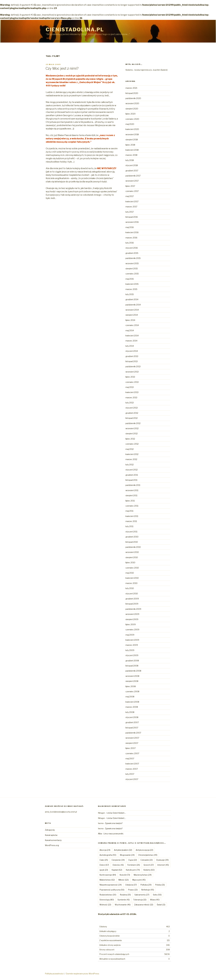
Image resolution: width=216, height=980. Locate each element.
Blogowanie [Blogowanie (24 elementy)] (127, 855)
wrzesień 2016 (132, 222)
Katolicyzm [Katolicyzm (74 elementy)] (133, 870)
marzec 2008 (132, 707)
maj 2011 (129, 511)
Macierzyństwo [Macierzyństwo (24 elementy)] (143, 875)
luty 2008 (130, 712)
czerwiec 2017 (132, 191)
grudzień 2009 (132, 599)
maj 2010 (130, 573)
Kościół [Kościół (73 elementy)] (125, 875)
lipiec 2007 (131, 748)
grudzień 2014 (132, 299)
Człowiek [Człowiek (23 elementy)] (147, 860)
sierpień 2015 (132, 269)
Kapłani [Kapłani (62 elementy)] (117, 870)
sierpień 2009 (132, 619)
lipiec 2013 (130, 377)
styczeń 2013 (132, 408)
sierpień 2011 (131, 495)
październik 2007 (133, 733)
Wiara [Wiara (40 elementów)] (155, 900)
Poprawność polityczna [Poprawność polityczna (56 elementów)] (112, 890)
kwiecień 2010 (132, 578)
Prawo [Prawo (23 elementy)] (133, 890)
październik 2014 (133, 305)
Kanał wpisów (51, 835)
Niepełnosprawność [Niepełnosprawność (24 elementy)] (111, 885)
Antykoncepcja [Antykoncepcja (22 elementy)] (144, 850)
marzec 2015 (131, 289)
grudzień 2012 (132, 413)
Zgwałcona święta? (114, 823)
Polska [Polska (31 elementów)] (160, 885)
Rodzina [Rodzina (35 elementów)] (125, 895)
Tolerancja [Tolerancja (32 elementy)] (140, 900)
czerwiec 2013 (132, 382)
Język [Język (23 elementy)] (104, 870)
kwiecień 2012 (132, 454)
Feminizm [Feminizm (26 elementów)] (134, 865)
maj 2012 (130, 449)
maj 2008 (130, 697)
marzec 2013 (131, 398)
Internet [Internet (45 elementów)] (163, 865)
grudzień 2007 (132, 722)
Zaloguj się (50, 830)
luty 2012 (130, 465)
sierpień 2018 (132, 140)
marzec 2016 (131, 238)
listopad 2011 (131, 480)
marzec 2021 (131, 88)
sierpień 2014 (132, 315)
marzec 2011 (131, 521)
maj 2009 (130, 635)
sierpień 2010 (132, 557)
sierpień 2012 (132, 434)
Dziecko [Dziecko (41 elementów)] (118, 865)
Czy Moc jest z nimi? (62, 68)
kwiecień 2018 (132, 150)
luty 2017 (130, 212)
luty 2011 (129, 526)
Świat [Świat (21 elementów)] (161, 905)
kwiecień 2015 (132, 284)
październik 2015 (133, 258)
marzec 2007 (132, 769)
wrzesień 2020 (132, 103)
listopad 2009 (132, 604)
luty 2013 (130, 403)
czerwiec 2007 (132, 753)
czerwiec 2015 (132, 274)
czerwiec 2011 (132, 506)
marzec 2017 (131, 207)
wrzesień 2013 (132, 372)
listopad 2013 (132, 361)
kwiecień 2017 (132, 201)
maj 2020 (130, 124)
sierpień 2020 (132, 109)
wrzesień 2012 (132, 428)
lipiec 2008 (131, 686)
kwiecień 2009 (132, 640)
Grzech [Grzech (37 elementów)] (149, 865)
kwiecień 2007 (132, 764)
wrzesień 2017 (132, 181)
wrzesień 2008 (132, 676)
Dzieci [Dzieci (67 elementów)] (104, 865)
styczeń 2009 (132, 655)
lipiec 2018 (130, 145)
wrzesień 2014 (132, 310)
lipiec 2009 (131, 624)
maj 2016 (130, 227)
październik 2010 (133, 547)
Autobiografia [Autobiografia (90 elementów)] (108, 855)
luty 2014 (130, 346)
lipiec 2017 (130, 186)
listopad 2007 (132, 728)
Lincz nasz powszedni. (114, 834)
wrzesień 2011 (132, 490)
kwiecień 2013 (132, 392)
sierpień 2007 (132, 743)
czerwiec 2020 (132, 119)
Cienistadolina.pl (75, 30)
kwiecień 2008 (132, 702)
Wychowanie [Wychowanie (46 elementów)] (123, 905)
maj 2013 (130, 387)
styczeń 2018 (132, 165)
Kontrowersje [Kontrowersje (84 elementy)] (108, 875)
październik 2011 (133, 485)
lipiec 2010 (130, 562)
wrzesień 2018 (132, 134)
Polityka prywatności (54, 974)
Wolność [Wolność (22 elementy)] (105, 905)
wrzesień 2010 (132, 552)
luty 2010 (130, 588)
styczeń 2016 (132, 248)
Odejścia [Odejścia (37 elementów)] (131, 885)
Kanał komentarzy (53, 840)
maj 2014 (130, 330)
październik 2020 (133, 98)
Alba (100, 834)
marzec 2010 (131, 583)
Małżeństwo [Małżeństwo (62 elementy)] (107, 880)
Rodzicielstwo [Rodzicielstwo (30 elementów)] (108, 895)
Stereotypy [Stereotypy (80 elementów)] (107, 900)
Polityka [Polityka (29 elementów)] (146, 885)
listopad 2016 (132, 217)
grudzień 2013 (132, 356)
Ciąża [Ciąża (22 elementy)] (133, 860)
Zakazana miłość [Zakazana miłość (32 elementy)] (144, 905)
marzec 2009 (132, 645)
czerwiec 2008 (132, 691)
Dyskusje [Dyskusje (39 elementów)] (162, 860)
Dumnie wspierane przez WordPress (83, 974)
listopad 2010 (132, 542)
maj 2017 (130, 196)
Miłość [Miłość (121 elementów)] (123, 880)
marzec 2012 (131, 459)
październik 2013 (133, 366)
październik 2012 (133, 423)
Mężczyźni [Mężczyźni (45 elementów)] (139, 880)
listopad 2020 (132, 93)
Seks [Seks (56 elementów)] (157, 895)
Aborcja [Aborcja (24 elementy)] (105, 850)
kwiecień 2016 (132, 232)
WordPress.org (52, 845)
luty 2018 (130, 160)
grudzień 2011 (132, 475)
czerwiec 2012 (132, 444)
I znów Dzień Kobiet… (116, 813)
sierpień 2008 (132, 681)
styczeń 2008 (132, 717)
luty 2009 (130, 650)
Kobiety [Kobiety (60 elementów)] (149, 870)
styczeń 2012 (132, 470)
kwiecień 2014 (132, 336)
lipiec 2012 (130, 439)
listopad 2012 (132, 418)
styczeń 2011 (131, 532)
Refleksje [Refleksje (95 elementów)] (148, 890)
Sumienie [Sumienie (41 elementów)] (124, 900)
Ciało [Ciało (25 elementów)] (104, 860)
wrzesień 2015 (132, 263)
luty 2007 (130, 774)
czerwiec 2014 (132, 325)
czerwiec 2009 (132, 630)
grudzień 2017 (132, 171)
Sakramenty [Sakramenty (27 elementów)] (142, 895)
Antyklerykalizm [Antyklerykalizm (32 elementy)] (123, 850)
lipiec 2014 (130, 320)
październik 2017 (133, 176)
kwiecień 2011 (132, 516)
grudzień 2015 (132, 253)
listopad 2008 (132, 666)
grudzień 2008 (132, 661)
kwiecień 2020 (132, 129)
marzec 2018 (131, 155)
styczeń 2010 (132, 594)
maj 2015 (130, 279)
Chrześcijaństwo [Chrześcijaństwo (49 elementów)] (148, 855)
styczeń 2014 (132, 351)
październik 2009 (133, 609)
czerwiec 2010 (132, 568)
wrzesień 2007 (132, 738)
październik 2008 (133, 671)
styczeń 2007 (132, 779)
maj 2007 (130, 759)
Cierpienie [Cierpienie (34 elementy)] (118, 860)
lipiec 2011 (130, 501)
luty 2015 (130, 294)
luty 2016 (130, 243)
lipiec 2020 (131, 114)
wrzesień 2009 (132, 614)
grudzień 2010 (132, 537)
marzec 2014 (131, 341)
